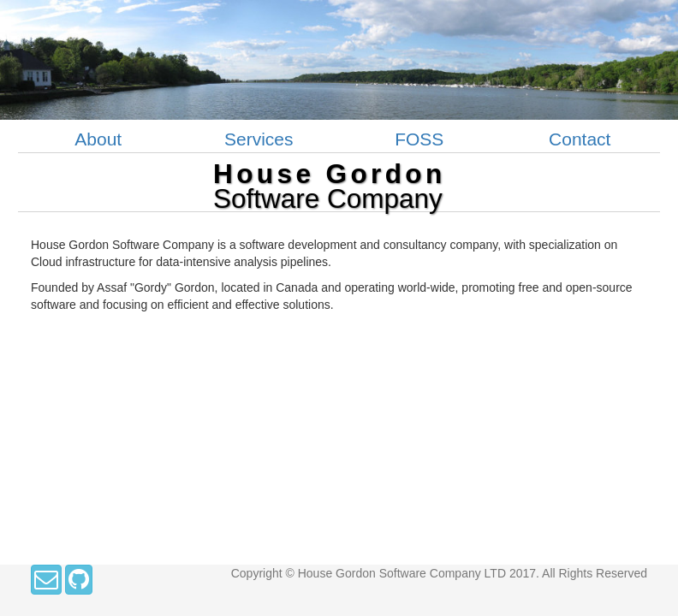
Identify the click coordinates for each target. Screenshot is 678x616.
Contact (580, 139)
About (98, 139)
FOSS (419, 139)
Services (259, 139)
